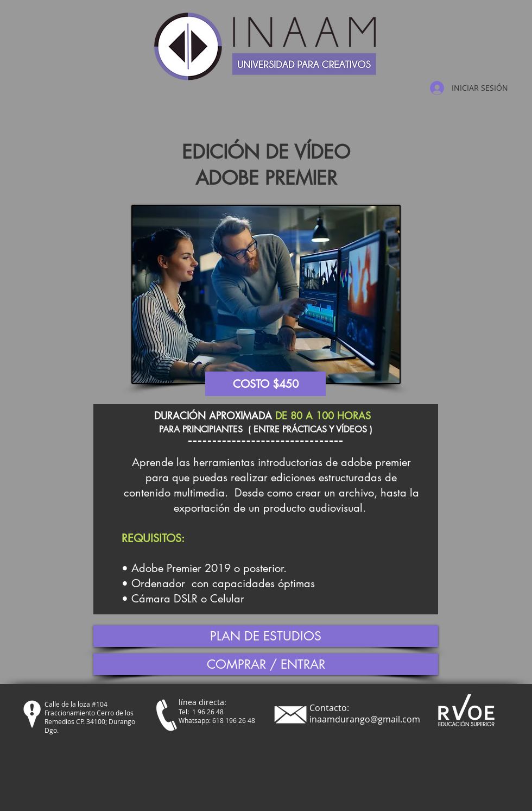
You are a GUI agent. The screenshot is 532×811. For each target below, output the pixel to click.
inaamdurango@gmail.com (365, 719)
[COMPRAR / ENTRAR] (266, 664)
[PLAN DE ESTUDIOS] (266, 636)
